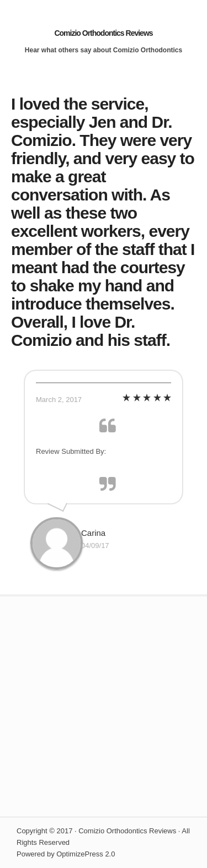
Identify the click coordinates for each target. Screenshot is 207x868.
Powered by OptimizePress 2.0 (66, 854)
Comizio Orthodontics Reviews (103, 33)
